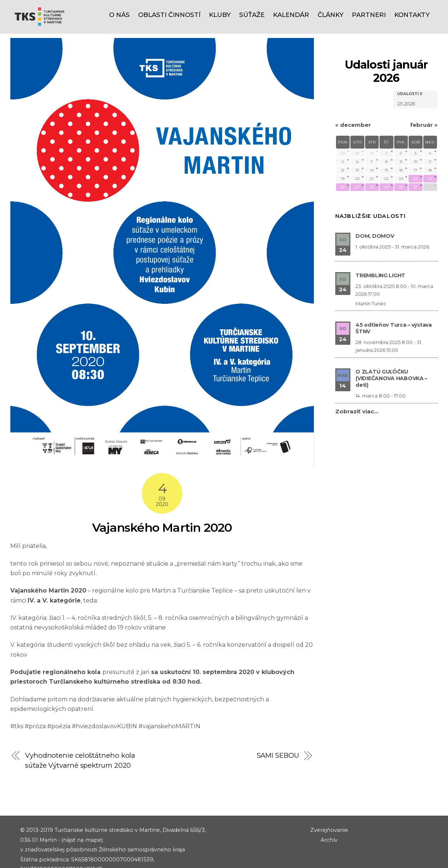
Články (330, 15)
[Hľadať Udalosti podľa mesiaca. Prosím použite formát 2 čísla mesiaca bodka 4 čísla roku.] (416, 70)
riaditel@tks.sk (59, 855)
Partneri (369, 15)
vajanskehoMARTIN (171, 693)
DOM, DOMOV (375, 202)
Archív (329, 806)
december (353, 91)
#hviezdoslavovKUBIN (105, 693)
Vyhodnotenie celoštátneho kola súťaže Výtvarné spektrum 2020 (80, 727)
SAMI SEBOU (278, 722)
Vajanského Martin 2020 (162, 494)
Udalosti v (410, 60)
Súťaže (252, 15)
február (424, 91)
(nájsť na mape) (82, 806)
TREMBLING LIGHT (380, 242)
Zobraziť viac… (357, 378)
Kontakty (412, 15)
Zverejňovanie (329, 796)
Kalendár (291, 15)
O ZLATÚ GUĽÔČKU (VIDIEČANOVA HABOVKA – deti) (391, 345)
